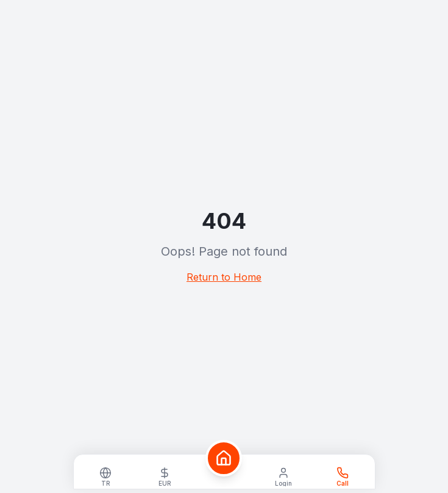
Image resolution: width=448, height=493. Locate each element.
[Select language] (106, 475)
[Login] (283, 475)
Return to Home (224, 277)
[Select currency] (165, 475)
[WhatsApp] (342, 475)
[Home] (224, 458)
